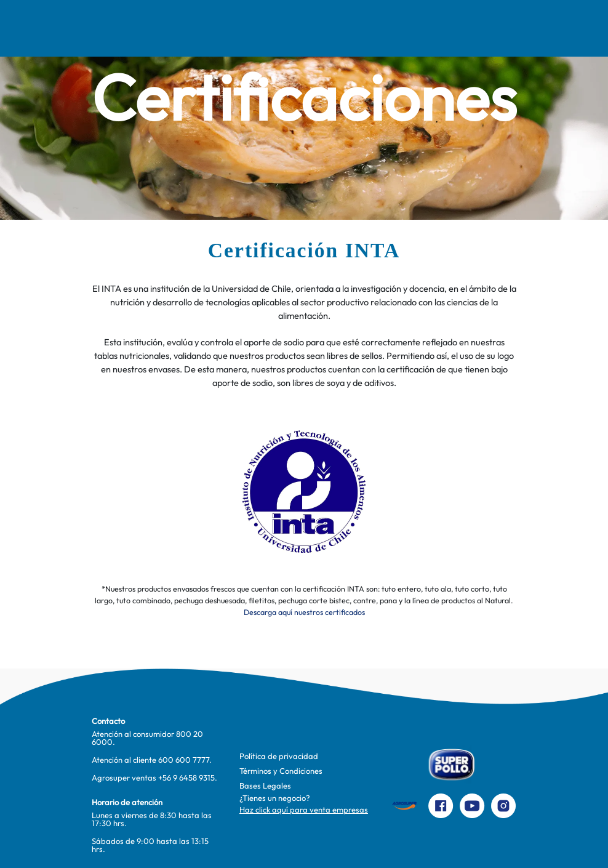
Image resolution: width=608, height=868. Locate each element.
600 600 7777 (184, 760)
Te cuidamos (325, 28)
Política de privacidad (279, 756)
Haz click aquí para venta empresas (304, 810)
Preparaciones (537, 28)
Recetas (152, 28)
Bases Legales (265, 786)
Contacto (460, 28)
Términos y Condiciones (281, 771)
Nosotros (90, 28)
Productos (393, 28)
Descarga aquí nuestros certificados (304, 612)
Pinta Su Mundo (265, 28)
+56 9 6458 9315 (186, 778)
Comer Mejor (210, 28)
